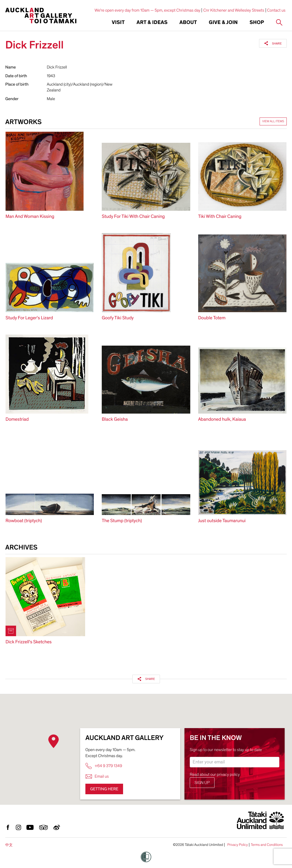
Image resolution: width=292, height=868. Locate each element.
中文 (9, 845)
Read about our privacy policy (215, 774)
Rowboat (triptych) (24, 521)
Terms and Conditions (267, 845)
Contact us (276, 10)
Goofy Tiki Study (118, 318)
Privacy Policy (237, 845)
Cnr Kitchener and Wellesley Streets (234, 10)
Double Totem (212, 318)
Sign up (202, 783)
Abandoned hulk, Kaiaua (222, 420)
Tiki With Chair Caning (220, 217)
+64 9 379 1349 (104, 766)
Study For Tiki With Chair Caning (133, 217)
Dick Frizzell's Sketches (29, 642)
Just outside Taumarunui (222, 521)
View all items (273, 121)
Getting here (104, 789)
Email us (97, 776)
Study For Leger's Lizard (29, 318)
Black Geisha (115, 420)
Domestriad (17, 420)
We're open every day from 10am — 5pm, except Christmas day (148, 10)
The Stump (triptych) (122, 521)
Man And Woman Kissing (30, 217)
